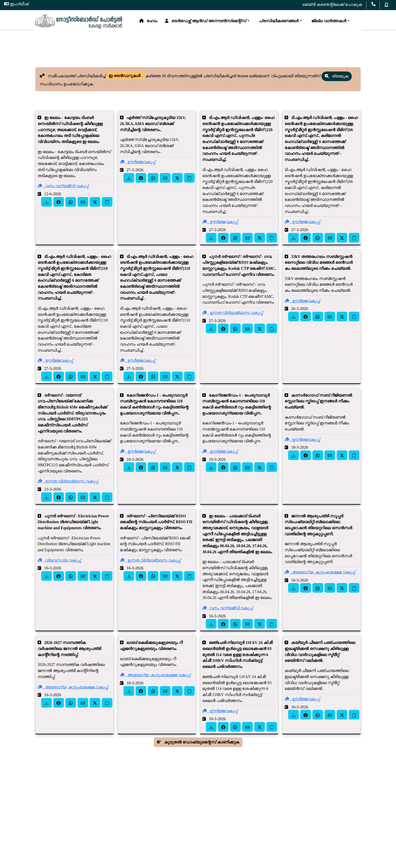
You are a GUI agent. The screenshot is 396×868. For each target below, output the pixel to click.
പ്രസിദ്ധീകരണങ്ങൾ (177, 35)
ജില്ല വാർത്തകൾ (227, 35)
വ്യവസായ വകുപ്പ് (59, 565)
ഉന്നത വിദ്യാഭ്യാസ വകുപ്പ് (233, 317)
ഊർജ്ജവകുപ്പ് (138, 166)
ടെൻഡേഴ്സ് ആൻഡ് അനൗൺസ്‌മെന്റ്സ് (105, 35)
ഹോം (47, 35)
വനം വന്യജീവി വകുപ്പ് (63, 190)
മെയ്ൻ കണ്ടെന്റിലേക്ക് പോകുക (332, 4)
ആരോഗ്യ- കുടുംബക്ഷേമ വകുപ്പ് (320, 577)
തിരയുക (337, 81)
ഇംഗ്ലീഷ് (16, 4)
